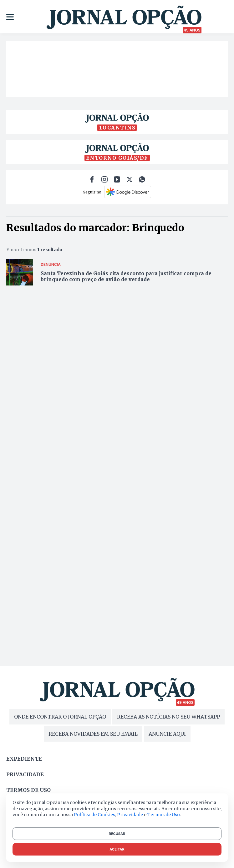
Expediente (24, 759)
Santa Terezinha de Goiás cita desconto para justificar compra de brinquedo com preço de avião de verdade (126, 276)
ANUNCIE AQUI (167, 734)
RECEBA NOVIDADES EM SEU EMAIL (93, 734)
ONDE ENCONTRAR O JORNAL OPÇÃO (60, 717)
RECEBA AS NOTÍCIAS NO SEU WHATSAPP (168, 717)
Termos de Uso (164, 815)
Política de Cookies (94, 815)
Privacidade (25, 774)
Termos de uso (28, 790)
